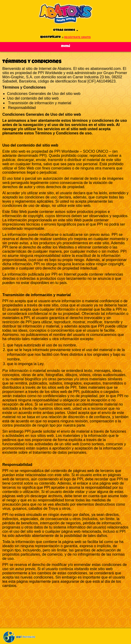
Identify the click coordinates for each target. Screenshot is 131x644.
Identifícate (51, 37)
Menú (66, 46)
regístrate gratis (77, 37)
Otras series (66, 30)
